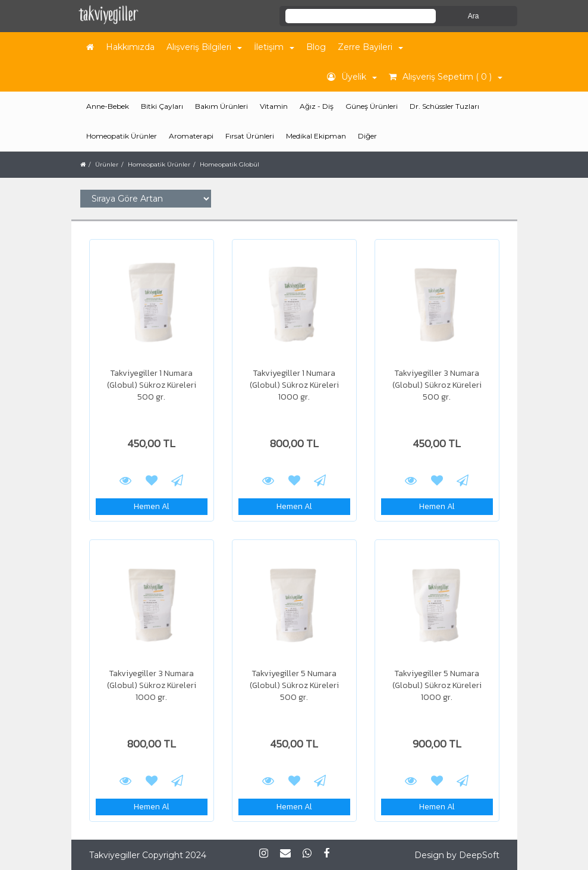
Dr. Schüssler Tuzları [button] (444, 106)
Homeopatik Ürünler (159, 164)
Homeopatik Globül (229, 164)
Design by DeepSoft (457, 855)
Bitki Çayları (162, 106)
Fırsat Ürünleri (250, 136)
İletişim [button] (274, 47)
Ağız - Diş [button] (317, 106)
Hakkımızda (130, 47)
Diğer (367, 136)
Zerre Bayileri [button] (370, 47)
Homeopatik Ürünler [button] (122, 136)
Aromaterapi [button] (191, 136)
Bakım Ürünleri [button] (221, 106)
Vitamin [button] (274, 106)
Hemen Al (152, 506)
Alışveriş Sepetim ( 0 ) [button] (446, 77)
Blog (316, 47)
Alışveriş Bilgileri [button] (204, 47)
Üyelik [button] (352, 77)
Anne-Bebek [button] (108, 106)
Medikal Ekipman (316, 136)
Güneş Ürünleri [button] (372, 106)
